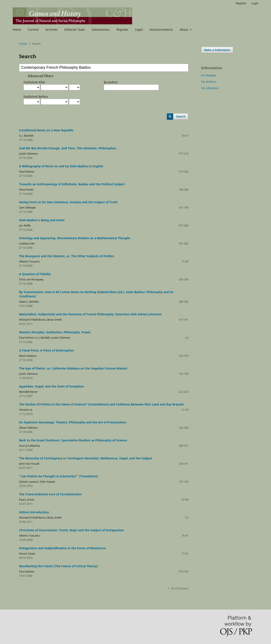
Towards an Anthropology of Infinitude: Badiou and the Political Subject (72, 184)
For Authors (209, 82)
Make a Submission (217, 50)
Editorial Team (75, 30)
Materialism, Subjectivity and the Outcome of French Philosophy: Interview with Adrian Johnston (90, 314)
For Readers (209, 75)
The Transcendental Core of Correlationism (50, 494)
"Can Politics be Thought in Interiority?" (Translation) (58, 476)
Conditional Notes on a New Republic (46, 130)
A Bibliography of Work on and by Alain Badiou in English (61, 166)
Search (181, 116)
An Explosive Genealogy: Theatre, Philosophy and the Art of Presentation (73, 422)
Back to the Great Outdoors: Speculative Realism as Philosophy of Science (73, 440)
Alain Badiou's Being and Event (42, 220)
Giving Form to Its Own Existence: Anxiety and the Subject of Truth (68, 202)
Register (122, 30)
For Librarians (210, 88)
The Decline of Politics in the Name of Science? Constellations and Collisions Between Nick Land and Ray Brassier (102, 404)
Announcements (161, 30)
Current (33, 30)
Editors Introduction (34, 512)
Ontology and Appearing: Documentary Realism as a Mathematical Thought (75, 238)
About (184, 30)
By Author (111, 82)
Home (17, 30)
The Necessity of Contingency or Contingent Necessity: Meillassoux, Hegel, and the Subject (86, 458)
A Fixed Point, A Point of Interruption (46, 350)
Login (139, 30)
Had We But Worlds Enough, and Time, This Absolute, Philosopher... (69, 148)
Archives (52, 30)
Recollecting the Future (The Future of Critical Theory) (58, 566)
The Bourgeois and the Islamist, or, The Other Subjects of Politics (67, 256)
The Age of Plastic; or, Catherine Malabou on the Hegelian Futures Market (73, 368)
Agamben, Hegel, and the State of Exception (51, 386)
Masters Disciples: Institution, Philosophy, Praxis (55, 332)
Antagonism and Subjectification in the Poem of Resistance (62, 548)
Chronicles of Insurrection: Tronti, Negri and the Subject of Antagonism (71, 530)
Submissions (101, 30)
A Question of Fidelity (35, 274)
